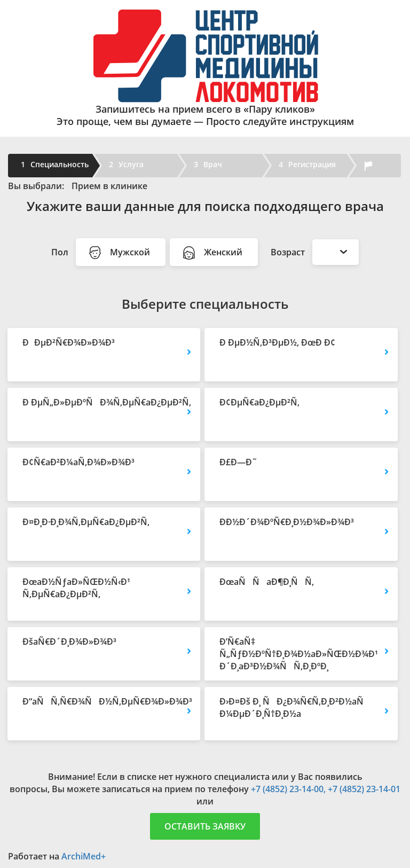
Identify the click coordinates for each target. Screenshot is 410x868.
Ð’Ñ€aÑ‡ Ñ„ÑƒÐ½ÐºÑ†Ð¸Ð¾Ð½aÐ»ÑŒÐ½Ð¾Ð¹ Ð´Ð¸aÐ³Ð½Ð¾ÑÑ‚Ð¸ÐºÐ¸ (299, 654)
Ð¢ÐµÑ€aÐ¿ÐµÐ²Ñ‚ (259, 402)
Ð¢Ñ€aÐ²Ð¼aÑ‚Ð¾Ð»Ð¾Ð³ (78, 462)
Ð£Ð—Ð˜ (238, 462)
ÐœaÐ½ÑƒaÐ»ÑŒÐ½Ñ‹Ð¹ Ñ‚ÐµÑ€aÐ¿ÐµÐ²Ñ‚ (76, 588)
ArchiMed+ (84, 856)
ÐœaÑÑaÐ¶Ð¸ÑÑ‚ (267, 582)
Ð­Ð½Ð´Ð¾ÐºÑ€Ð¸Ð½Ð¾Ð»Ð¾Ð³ (287, 522)
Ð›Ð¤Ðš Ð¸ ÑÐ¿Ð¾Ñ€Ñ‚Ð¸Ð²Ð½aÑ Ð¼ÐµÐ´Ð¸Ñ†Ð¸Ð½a (295, 707)
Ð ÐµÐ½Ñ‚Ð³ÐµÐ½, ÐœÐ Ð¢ (277, 342)
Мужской (121, 253)
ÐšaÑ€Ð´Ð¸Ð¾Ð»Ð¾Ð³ (69, 642)
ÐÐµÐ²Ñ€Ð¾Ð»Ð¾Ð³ (69, 342)
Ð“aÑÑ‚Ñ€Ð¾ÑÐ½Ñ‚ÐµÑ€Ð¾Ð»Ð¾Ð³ (104, 701)
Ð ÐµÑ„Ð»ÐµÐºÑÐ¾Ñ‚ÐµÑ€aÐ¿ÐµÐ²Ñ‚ (104, 402)
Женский (214, 253)
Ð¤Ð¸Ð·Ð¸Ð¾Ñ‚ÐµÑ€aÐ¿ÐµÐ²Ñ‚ (86, 522)
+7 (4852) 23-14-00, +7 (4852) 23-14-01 (326, 789)
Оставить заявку (205, 826)
